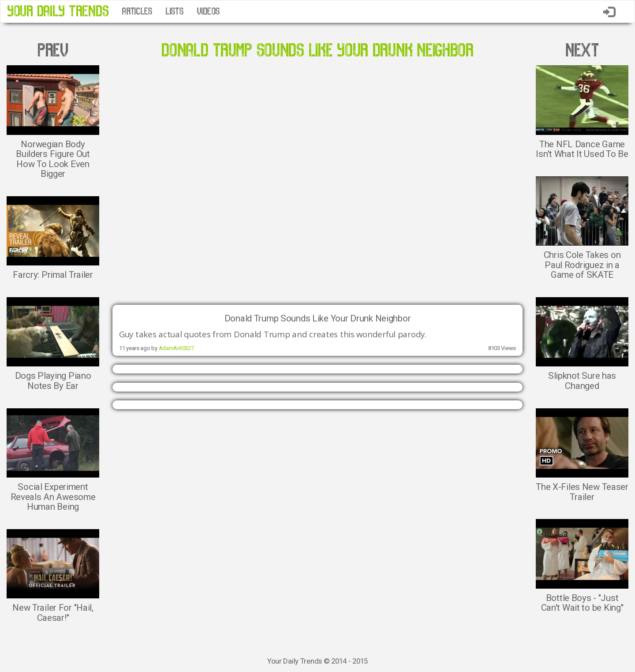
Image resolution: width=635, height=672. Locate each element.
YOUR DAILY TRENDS (58, 11)
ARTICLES (137, 11)
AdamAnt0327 (176, 348)
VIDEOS (208, 11)
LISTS (174, 11)
